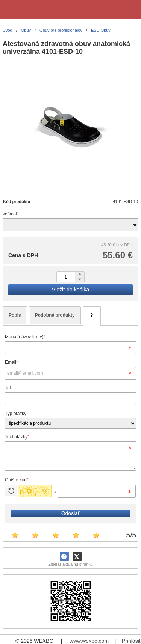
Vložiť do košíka (70, 290)
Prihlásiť (131, 641)
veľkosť (10, 214)
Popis (15, 315)
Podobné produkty (55, 315)
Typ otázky (16, 414)
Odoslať (71, 513)
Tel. (8, 388)
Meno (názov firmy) (25, 337)
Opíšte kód (17, 480)
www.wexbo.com (89, 641)
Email (11, 362)
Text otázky (17, 437)
